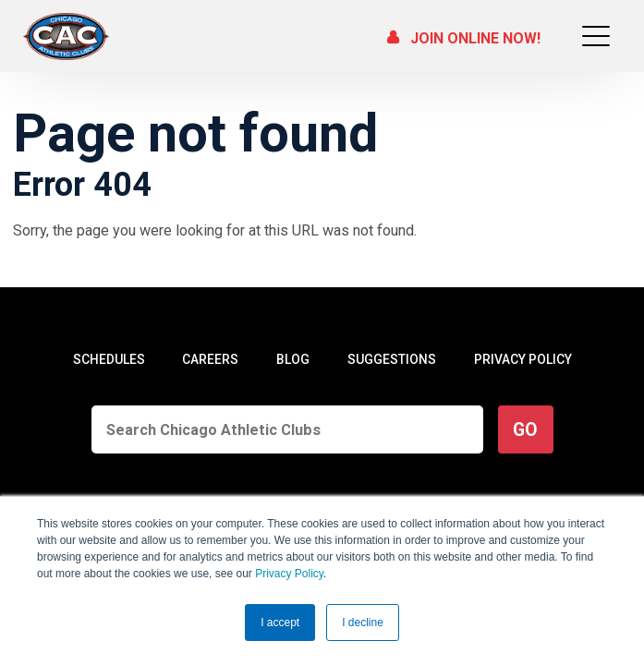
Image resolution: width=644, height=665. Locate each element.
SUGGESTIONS (392, 359)
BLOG (293, 359)
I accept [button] (280, 623)
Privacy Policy (289, 574)
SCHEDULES (109, 359)
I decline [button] (363, 623)
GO (525, 430)
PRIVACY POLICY (523, 359)
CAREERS (210, 359)
